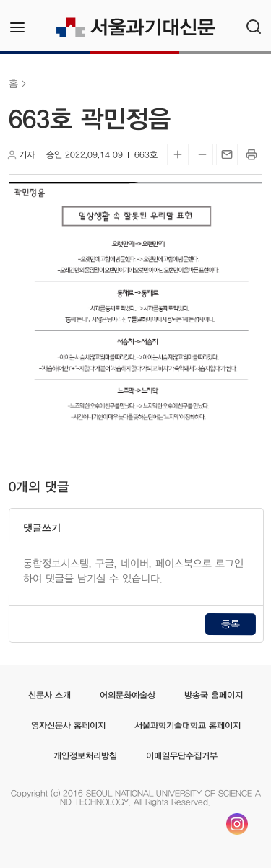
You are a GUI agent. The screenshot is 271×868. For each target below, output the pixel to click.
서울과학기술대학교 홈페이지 (187, 725)
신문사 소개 (50, 695)
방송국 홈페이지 (214, 695)
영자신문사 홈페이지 (68, 725)
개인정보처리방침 (85, 755)
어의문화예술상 (128, 695)
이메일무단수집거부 (182, 755)
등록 (231, 624)
